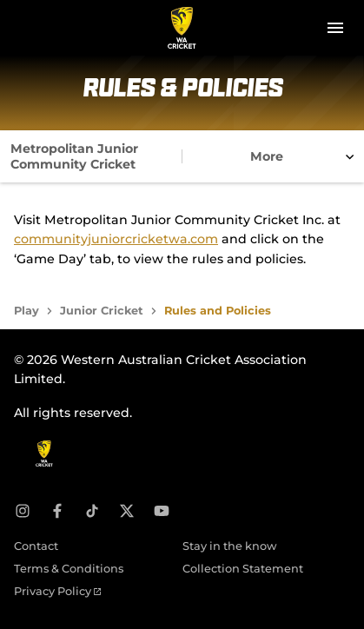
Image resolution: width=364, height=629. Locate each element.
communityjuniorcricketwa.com (116, 239)
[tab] (91, 156)
